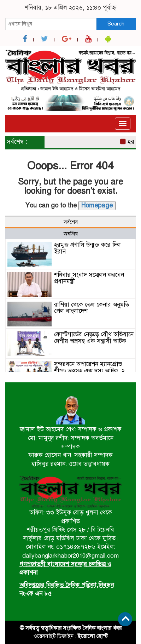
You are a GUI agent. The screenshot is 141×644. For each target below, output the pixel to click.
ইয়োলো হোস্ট (93, 636)
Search (116, 24)
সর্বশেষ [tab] (71, 222)
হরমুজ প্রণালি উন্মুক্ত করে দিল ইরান (87, 248)
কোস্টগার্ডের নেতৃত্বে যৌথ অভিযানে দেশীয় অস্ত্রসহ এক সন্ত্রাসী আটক (94, 338)
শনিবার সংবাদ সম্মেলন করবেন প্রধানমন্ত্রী (89, 278)
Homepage (97, 205)
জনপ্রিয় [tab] (71, 234)
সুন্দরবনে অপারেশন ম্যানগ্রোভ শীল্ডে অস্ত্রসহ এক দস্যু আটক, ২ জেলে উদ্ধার (89, 371)
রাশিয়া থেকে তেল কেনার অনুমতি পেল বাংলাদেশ (92, 308)
